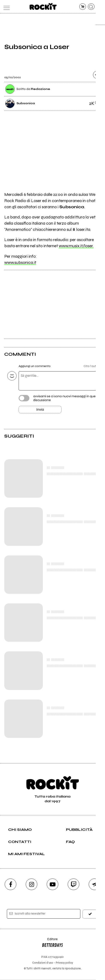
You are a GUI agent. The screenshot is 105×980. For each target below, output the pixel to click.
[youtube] (52, 885)
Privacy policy (64, 963)
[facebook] (10, 885)
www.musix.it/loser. (76, 246)
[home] (43, 6)
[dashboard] (100, 7)
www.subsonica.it (20, 262)
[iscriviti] (90, 914)
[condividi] (97, 75)
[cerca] (91, 7)
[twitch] (73, 885)
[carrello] (83, 7)
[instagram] (31, 885)
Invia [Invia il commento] (40, 410)
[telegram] (94, 885)
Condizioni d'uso (43, 963)
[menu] (5, 7)
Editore (52, 944)
